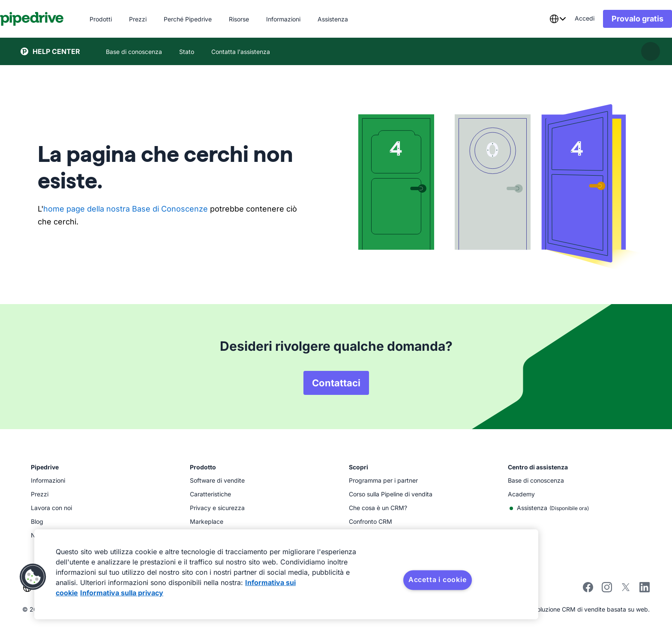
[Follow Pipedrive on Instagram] (607, 590)
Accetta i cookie (438, 579)
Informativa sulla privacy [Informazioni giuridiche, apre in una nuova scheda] (122, 593)
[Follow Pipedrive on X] (626, 590)
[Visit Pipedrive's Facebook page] (588, 590)
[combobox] (537, 19)
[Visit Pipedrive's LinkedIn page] (645, 588)
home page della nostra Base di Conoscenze (126, 209)
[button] (33, 577)
